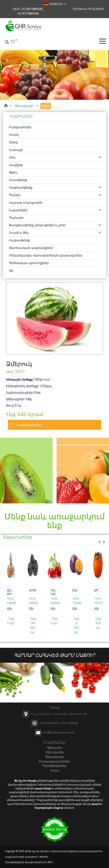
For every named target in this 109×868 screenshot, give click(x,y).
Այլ (11, 271)
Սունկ (14, 135)
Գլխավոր (55, 748)
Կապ (55, 770)
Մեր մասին (54, 752)
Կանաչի (16, 150)
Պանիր (15, 195)
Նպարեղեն (18, 210)
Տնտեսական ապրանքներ (31, 248)
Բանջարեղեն (20, 127)
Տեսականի (54, 757)
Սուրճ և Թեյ (19, 233)
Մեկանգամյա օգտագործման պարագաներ (46, 255)
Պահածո (16, 218)
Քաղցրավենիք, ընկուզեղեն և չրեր (37, 225)
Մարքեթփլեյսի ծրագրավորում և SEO (29, 862)
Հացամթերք (19, 240)
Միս (12, 157)
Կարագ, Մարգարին (26, 203)
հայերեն (55, 4)
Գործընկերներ (55, 766)
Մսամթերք (18, 180)
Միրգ (13, 142)
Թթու (13, 173)
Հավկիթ (16, 165)
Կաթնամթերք (21, 187)
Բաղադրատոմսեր (54, 761)
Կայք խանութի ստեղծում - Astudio (26, 857)
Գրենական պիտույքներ (29, 263)
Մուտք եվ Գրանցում (88, 9)
